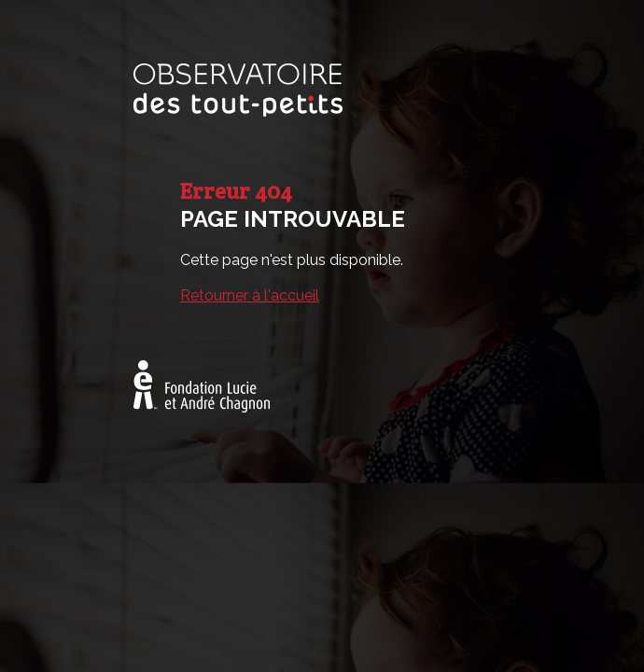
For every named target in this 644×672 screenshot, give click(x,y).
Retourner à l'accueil (250, 295)
